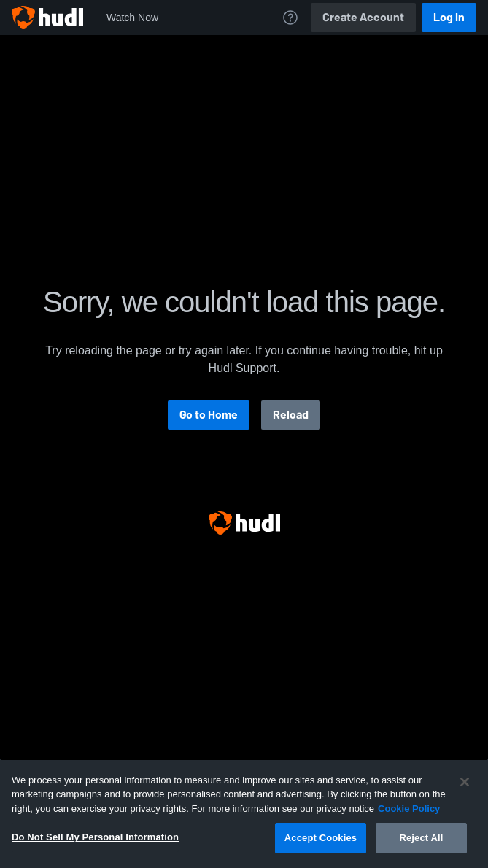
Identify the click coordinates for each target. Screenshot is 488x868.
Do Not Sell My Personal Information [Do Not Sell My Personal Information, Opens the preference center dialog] (95, 837)
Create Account (363, 17)
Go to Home (209, 415)
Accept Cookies (321, 838)
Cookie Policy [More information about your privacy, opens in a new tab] (409, 809)
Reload (291, 415)
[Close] (465, 782)
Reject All (421, 838)
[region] (244, 813)
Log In (449, 17)
